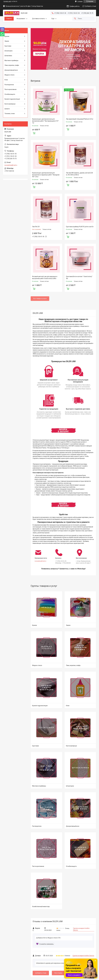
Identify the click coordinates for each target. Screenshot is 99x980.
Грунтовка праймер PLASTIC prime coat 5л (80, 227)
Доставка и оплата (38, 19)
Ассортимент (21, 19)
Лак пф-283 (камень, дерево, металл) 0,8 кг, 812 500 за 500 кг (79, 174)
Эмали (68, 625)
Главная (9, 19)
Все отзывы (58, 973)
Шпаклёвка (8, 56)
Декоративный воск (73, 826)
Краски (35, 625)
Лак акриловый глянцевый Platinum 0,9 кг (80, 119)
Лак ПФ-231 (36, 227)
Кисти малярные (71, 746)
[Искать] (75, 19)
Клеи (68, 706)
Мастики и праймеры (39, 786)
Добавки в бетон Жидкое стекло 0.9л (48, 938)
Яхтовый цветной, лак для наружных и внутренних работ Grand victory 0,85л (45, 277)
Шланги (7, 109)
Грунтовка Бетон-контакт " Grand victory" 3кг (79, 277)
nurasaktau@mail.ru (40, 561)
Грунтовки (35, 746)
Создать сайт (7, 1)
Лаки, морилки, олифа (73, 665)
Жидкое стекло (37, 665)
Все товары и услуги (40, 299)
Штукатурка (70, 786)
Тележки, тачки (10, 114)
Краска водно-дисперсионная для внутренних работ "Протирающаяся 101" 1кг (45, 121)
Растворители (37, 826)
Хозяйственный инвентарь (41, 907)
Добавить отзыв (91, 6)
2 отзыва (80, 1)
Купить (34, 133)
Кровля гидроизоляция (40, 706)
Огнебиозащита (71, 866)
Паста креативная (38, 866)
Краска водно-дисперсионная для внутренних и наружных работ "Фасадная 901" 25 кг (46, 175)
